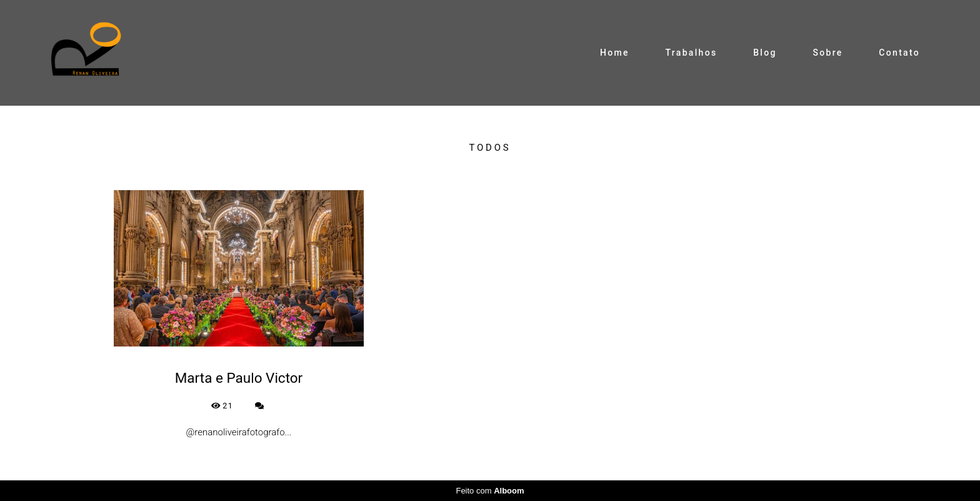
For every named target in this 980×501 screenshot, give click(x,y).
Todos (490, 148)
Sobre (827, 53)
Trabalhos (692, 53)
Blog (765, 53)
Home (615, 53)
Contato (899, 53)
